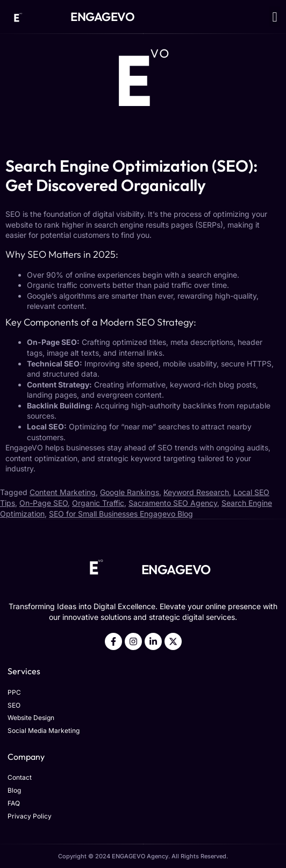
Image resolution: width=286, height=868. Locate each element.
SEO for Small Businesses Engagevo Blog (121, 514)
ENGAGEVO (102, 17)
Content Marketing (63, 492)
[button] (275, 17)
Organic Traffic (98, 503)
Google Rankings (130, 492)
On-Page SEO (44, 503)
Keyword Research (196, 492)
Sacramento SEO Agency (173, 503)
